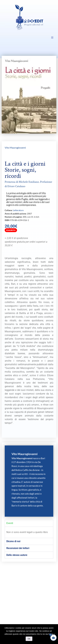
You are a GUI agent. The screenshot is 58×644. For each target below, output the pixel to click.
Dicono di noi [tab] (13, 541)
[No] (54, 634)
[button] (52, 38)
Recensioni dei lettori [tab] (18, 548)
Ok (29, 639)
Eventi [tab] (10, 523)
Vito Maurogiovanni (15, 148)
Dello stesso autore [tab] (17, 555)
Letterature (18, 210)
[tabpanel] (29, 532)
